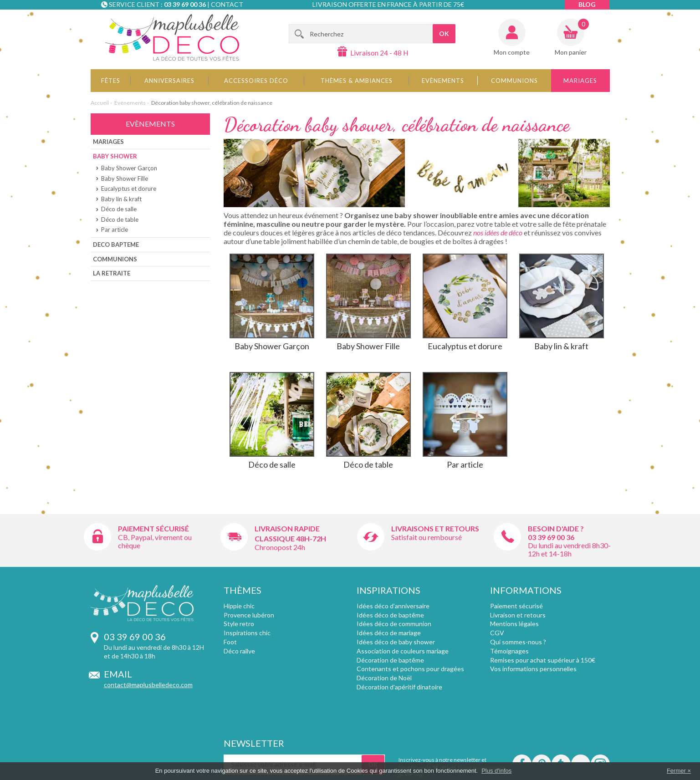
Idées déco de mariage (389, 633)
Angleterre (239, 687)
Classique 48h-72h (290, 538)
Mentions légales (514, 624)
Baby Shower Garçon (129, 168)
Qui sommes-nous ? (518, 642)
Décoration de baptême (390, 660)
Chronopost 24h (280, 547)
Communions (514, 81)
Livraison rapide (287, 528)
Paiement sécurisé (153, 528)
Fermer (676, 771)
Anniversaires (169, 81)
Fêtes (111, 81)
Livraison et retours (518, 615)
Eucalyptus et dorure (129, 189)
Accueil (100, 103)
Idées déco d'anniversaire (393, 606)
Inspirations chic (247, 633)
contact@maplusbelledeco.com (148, 685)
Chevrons (238, 669)
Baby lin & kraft (121, 199)
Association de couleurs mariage (403, 651)
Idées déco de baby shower (396, 642)
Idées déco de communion (394, 624)
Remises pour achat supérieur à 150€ (543, 660)
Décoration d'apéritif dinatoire (399, 687)
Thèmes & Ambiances (357, 81)
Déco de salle (119, 209)
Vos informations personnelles (533, 669)
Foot (230, 642)
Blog (587, 4)
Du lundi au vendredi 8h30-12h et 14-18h (569, 549)
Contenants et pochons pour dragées (410, 669)
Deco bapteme (116, 245)
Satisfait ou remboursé (427, 537)
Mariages (580, 81)
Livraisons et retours (435, 528)
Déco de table (120, 219)
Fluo (230, 678)
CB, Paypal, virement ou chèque (155, 541)
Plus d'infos (496, 771)
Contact (227, 4)
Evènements (443, 81)
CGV (497, 633)
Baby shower (115, 156)
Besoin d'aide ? (556, 528)
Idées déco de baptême (390, 615)
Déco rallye (239, 651)
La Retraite (112, 273)
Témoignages (509, 651)
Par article (115, 229)
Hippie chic (239, 606)
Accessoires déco (256, 81)
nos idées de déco (498, 232)
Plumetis (236, 660)
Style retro (239, 624)
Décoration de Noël (384, 678)
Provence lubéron (249, 615)
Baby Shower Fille (125, 178)
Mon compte (512, 52)
